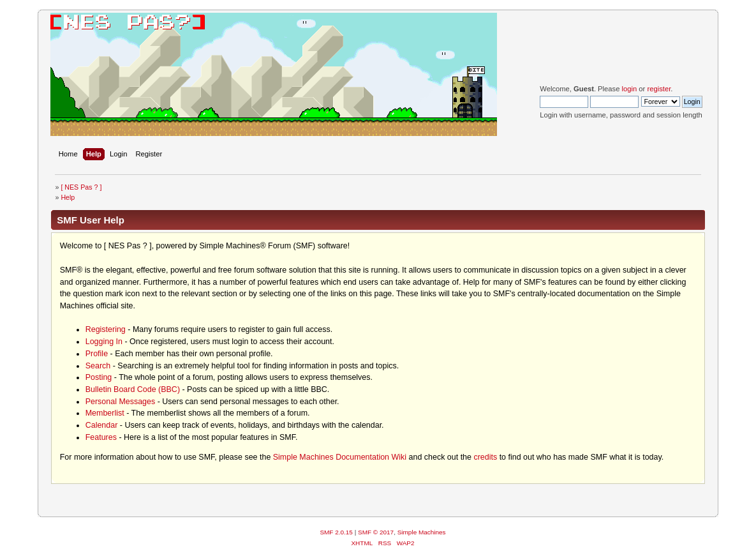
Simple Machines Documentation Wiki (340, 457)
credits (485, 457)
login (630, 89)
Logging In (104, 342)
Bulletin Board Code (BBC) (133, 389)
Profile (97, 354)
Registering (106, 329)
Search (98, 366)
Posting (99, 377)
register (659, 89)
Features (101, 437)
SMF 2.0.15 (336, 532)
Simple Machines (422, 532)
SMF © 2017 (376, 532)
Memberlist (105, 413)
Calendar (102, 425)
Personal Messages (121, 402)
